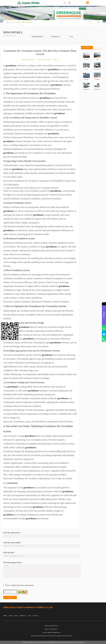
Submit (10, 597)
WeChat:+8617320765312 (51, 626)
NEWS (23, 22)
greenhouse (11, 66)
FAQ (71, 37)
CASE (29, 616)
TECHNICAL (28, 22)
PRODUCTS (23, 616)
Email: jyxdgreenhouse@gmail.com (51, 632)
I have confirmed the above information (20, 585)
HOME (19, 22)
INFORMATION (37, 37)
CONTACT (36, 616)
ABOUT (11, 616)
